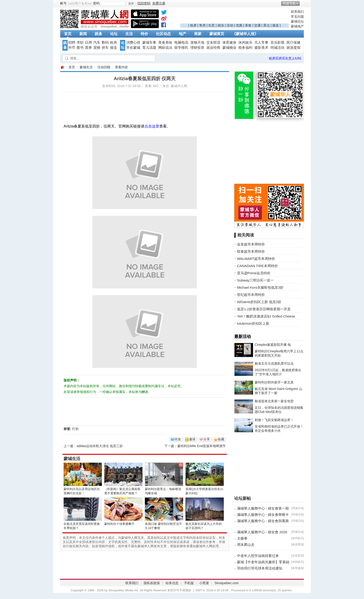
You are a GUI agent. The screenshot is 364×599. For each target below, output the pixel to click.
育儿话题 (149, 48)
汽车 (97, 43)
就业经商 (213, 48)
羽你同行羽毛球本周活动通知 (260, 568)
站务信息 (172, 583)
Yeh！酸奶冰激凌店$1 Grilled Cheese (266, 316)
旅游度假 (293, 48)
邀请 (192, 439)
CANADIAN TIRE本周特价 (257, 266)
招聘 (72, 43)
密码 (96, 3)
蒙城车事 (149, 43)
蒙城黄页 (217, 34)
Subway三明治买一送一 (255, 280)
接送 (276, 25)
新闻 (83, 34)
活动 (230, 25)
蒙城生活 (86, 67)
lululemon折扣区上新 (253, 323)
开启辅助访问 (303, 3)
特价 (144, 34)
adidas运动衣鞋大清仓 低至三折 (100, 446)
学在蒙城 (133, 48)
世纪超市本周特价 (251, 295)
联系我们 (297, 12)
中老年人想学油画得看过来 (258, 556)
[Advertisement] (234, 16)
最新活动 (243, 337)
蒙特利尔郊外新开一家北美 (274, 382)
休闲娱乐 (245, 43)
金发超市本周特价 (251, 244)
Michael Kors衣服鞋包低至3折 (260, 287)
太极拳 (242, 538)
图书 (80, 48)
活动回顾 (104, 67)
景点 (266, 25)
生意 (211, 25)
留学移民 (181, 48)
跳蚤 (98, 34)
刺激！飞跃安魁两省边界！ (274, 420)
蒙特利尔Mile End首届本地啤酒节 (201, 446)
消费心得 (133, 43)
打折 (75, 429)
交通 (257, 25)
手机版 (189, 583)
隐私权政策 (152, 583)
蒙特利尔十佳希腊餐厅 (119, 524)
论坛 (114, 34)
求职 (80, 43)
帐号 (63, 3)
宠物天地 (197, 43)
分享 (207, 439)
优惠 (239, 25)
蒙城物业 (229, 48)
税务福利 (245, 48)
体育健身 (229, 43)
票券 (88, 48)
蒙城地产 (297, 26)
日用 (88, 43)
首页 (68, 34)
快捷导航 (289, 3)
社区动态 (163, 34)
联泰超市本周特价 (251, 251)
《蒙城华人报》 (245, 34)
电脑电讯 (181, 43)
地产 (182, 34)
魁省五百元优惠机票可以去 (274, 363)
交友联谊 (213, 43)
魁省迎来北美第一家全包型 (274, 401)
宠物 (97, 48)
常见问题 (297, 16)
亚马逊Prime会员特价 (254, 273)
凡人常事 (261, 43)
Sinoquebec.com (227, 583)
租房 (193, 25)
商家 (198, 34)
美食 (248, 25)
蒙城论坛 (297, 21)
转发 (178, 439)
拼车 (105, 48)
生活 (129, 34)
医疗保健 (293, 43)
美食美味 (165, 43)
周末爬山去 (246, 545)
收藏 (221, 439)
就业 (221, 25)
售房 (202, 25)
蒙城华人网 (62, 67)
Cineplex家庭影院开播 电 (273, 345)
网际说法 (165, 48)
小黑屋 (204, 583)
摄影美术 (261, 48)
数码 (105, 43)
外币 (72, 48)
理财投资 (197, 48)
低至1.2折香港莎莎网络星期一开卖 (264, 309)
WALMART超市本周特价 (256, 259)
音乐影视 (277, 43)
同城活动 (277, 48)
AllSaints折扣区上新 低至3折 (259, 302)
